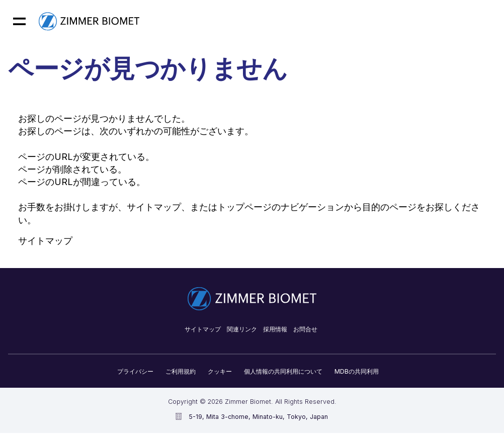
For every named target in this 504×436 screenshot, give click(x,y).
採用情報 (275, 329)
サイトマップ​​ (203, 329)
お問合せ (305, 329)
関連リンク (242, 329)
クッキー (220, 371)
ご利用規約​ (181, 371)
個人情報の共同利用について (283, 371)
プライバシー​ (135, 371)
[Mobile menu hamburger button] (19, 21)
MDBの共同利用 (357, 371)
